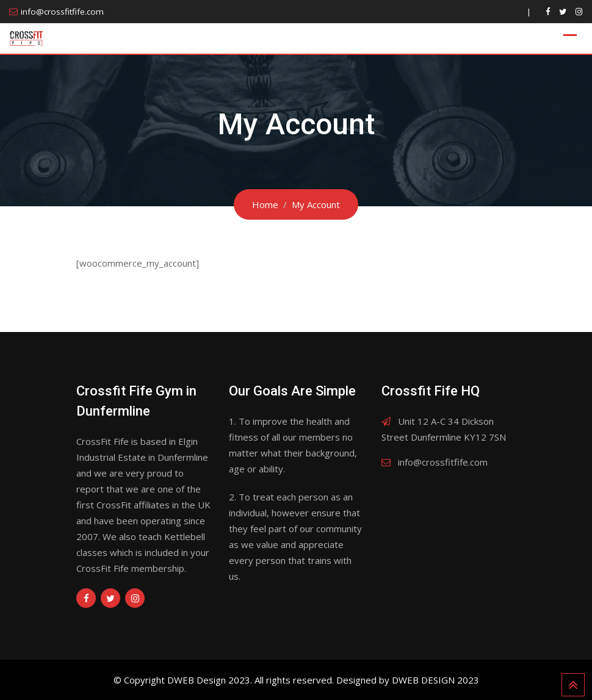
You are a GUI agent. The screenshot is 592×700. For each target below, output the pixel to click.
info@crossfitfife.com (62, 12)
